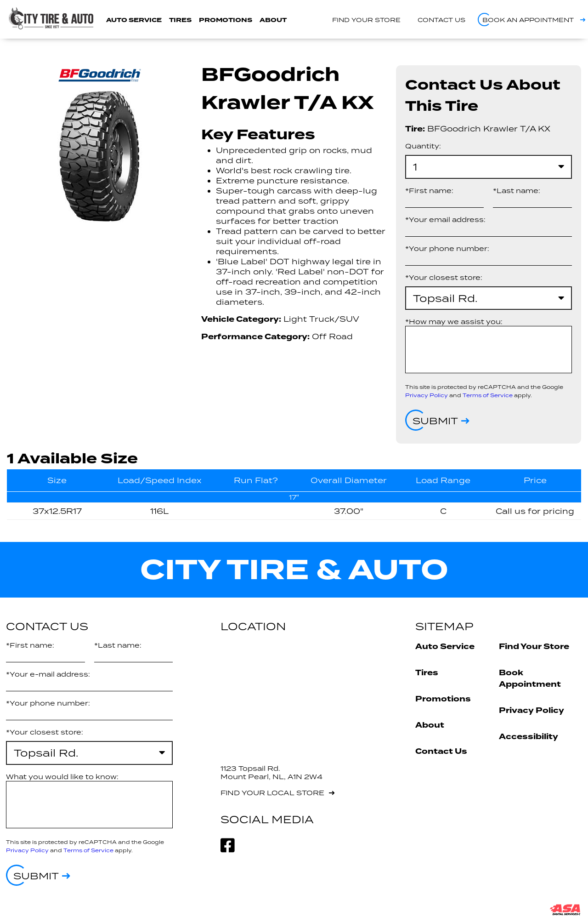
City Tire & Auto (294, 570)
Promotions (226, 20)
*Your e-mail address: (48, 674)
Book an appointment (528, 20)
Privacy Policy (427, 395)
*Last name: (517, 191)
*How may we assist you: (454, 322)
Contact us (441, 20)
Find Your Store (534, 647)
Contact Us (441, 751)
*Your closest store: (444, 277)
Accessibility (529, 737)
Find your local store (272, 793)
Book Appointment (530, 678)
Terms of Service (488, 395)
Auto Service (134, 20)
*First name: (429, 191)
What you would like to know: (62, 777)
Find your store (366, 20)
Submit (435, 421)
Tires (180, 20)
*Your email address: (445, 219)
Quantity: (423, 146)
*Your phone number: (447, 248)
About (273, 20)
